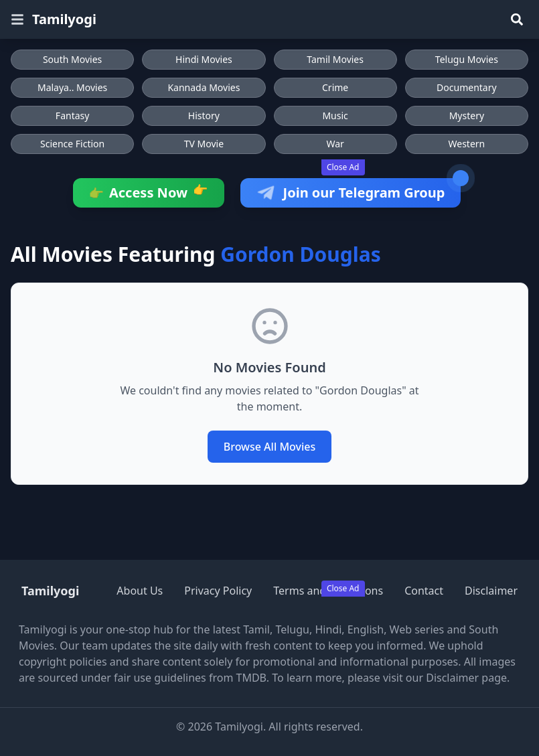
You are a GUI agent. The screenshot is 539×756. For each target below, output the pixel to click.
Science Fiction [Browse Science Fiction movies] (72, 144)
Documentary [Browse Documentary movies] (467, 87)
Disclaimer (491, 591)
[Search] (517, 19)
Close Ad (343, 167)
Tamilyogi (64, 19)
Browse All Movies (270, 447)
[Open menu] (17, 19)
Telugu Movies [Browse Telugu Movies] (467, 59)
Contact (424, 591)
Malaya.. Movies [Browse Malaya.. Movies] (72, 87)
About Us (140, 591)
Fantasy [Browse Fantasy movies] (73, 116)
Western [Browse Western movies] (467, 144)
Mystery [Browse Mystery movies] (467, 116)
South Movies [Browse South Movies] (72, 59)
